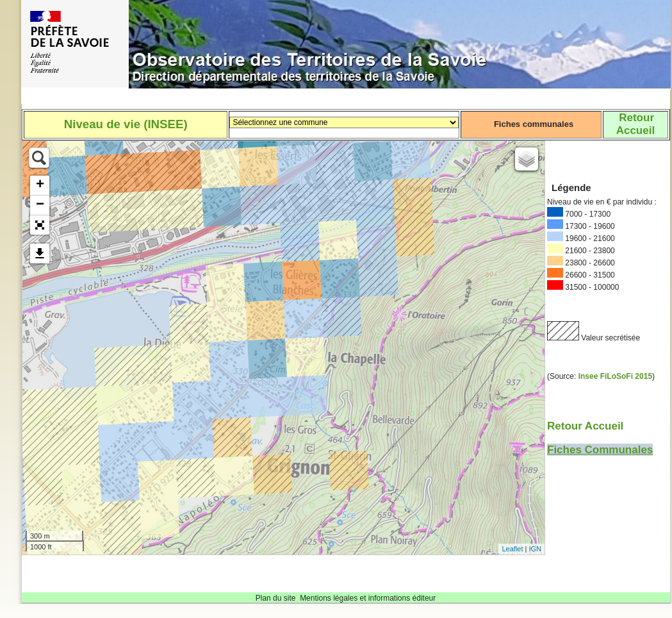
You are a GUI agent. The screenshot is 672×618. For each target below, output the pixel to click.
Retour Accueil (585, 426)
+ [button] (40, 185)
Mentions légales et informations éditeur (368, 598)
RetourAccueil (635, 124)
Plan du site (276, 598)
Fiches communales (534, 124)
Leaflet (512, 549)
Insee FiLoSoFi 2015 (615, 376)
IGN (535, 549)
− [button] (40, 205)
